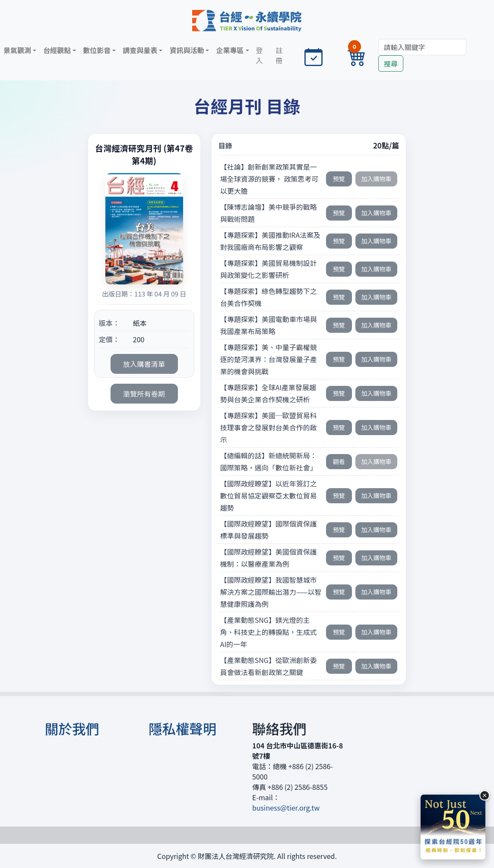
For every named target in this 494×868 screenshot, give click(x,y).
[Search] (422, 47)
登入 (260, 55)
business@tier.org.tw (286, 808)
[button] (20, 50)
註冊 (279, 55)
